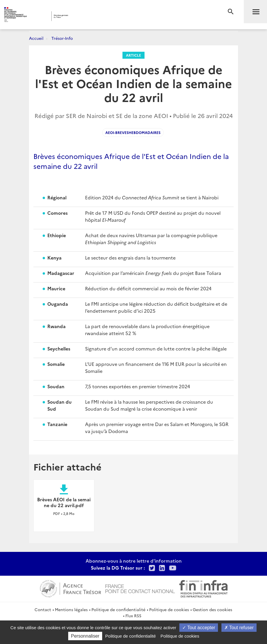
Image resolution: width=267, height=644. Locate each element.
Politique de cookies (169, 609)
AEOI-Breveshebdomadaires (133, 132)
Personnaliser (85, 636)
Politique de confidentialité (118, 609)
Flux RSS (133, 616)
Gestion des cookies (212, 609)
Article (133, 55)
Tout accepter (199, 628)
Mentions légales (71, 609)
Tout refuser (239, 628)
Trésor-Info (62, 38)
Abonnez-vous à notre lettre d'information (134, 561)
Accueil (36, 38)
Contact (43, 609)
